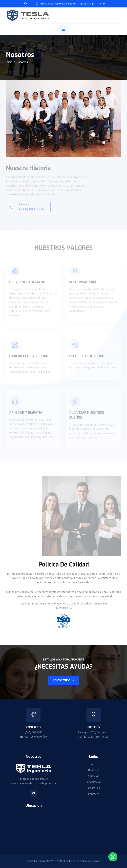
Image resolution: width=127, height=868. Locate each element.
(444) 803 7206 (34, 732)
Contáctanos (63, 680)
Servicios (94, 776)
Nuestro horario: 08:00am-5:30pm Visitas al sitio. (67, 4)
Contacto (94, 794)
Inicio (9, 62)
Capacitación (94, 782)
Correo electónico (36, 737)
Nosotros (94, 770)
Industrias (94, 788)
